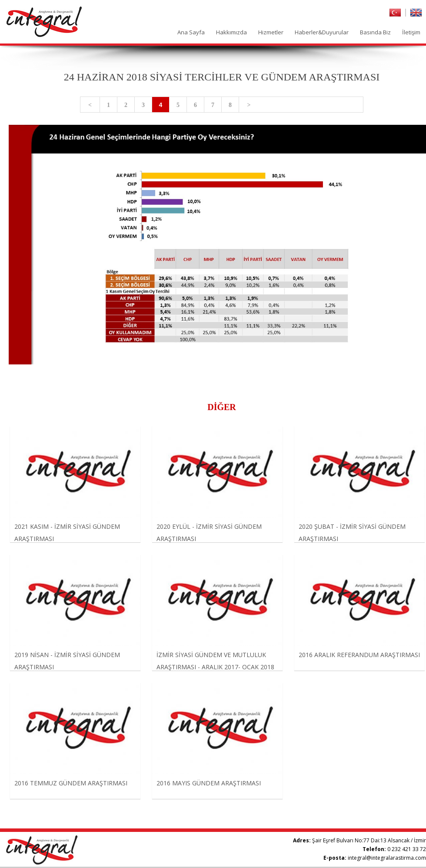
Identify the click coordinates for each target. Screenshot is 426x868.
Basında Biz (375, 32)
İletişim (411, 32)
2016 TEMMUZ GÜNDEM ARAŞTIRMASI (71, 783)
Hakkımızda (231, 32)
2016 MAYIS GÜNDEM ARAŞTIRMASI (209, 783)
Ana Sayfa (191, 32)
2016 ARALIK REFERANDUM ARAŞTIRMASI (359, 655)
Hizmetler (271, 32)
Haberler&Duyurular (322, 32)
